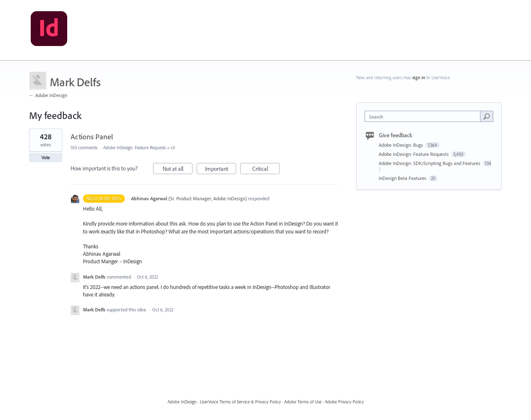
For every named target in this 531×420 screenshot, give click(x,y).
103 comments (84, 148)
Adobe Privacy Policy (344, 402)
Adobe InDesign (182, 402)
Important (221, 170)
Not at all (178, 170)
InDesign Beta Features (403, 178)
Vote (46, 158)
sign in (419, 78)
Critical (266, 170)
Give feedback (396, 135)
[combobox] (425, 116)
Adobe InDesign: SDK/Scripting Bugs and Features (430, 163)
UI (173, 148)
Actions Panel (92, 137)
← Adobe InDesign (48, 95)
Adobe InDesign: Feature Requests (135, 148)
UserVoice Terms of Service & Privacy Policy (240, 402)
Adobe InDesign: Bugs (402, 145)
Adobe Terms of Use (303, 402)
